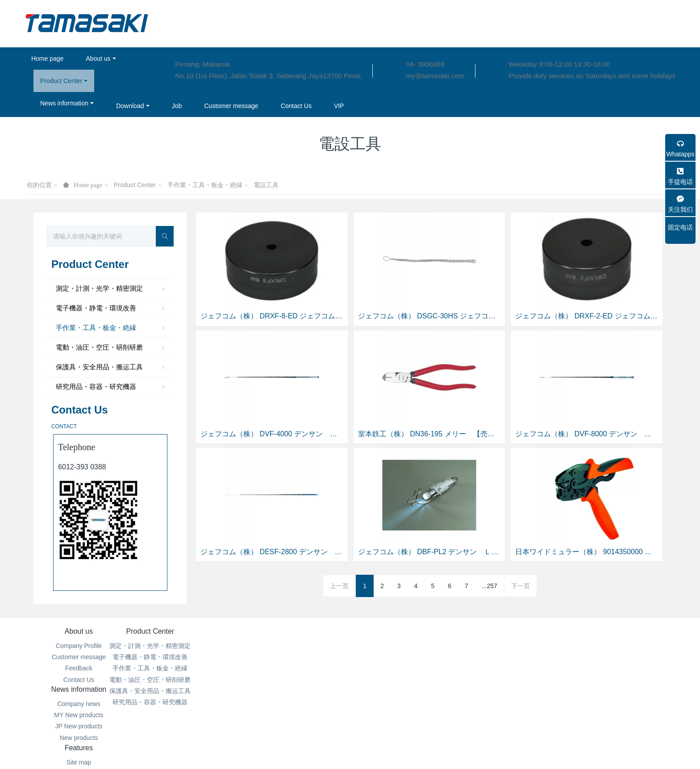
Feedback (79, 668)
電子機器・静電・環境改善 (111, 309)
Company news (296, 646)
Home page (47, 59)
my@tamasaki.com (435, 76)
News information (296, 631)
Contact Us (79, 680)
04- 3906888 (425, 64)
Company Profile (79, 646)
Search (404, 668)
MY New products (296, 657)
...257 (490, 586)
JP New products (296, 668)
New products (296, 680)
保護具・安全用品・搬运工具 (111, 368)
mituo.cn (403, 749)
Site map (404, 646)
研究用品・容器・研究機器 (111, 387)
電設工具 (266, 185)
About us (79, 631)
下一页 (521, 586)
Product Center (135, 185)
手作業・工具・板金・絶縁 (205, 185)
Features (404, 631)
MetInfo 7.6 (335, 749)
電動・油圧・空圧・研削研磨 (111, 348)
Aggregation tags (404, 657)
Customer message (79, 657)
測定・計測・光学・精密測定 (111, 289)
